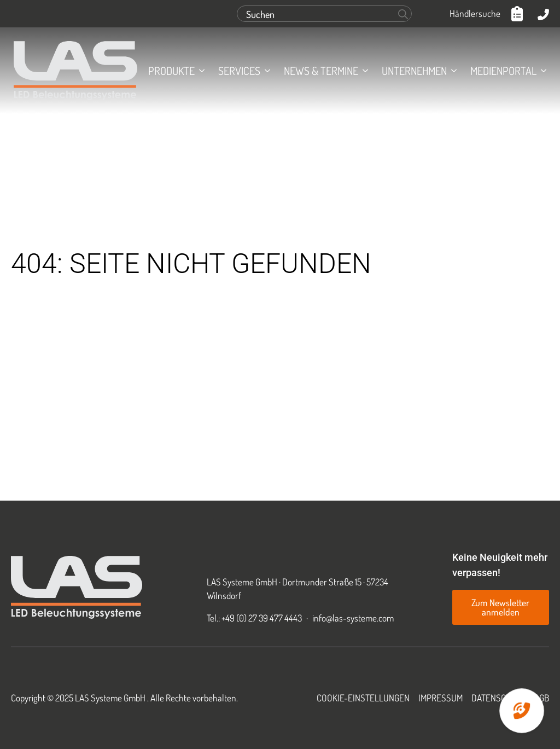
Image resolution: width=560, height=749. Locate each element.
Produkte (171, 71)
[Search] (403, 14)
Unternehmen (414, 71)
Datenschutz (498, 698)
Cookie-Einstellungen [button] (363, 698)
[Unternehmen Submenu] (452, 71)
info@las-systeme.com (353, 618)
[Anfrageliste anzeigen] (519, 14)
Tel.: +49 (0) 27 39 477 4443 (254, 618)
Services (239, 71)
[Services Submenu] (265, 71)
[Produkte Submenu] (200, 71)
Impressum (441, 698)
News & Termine (321, 71)
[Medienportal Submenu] (541, 71)
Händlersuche (475, 13)
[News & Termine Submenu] (363, 71)
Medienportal (503, 71)
